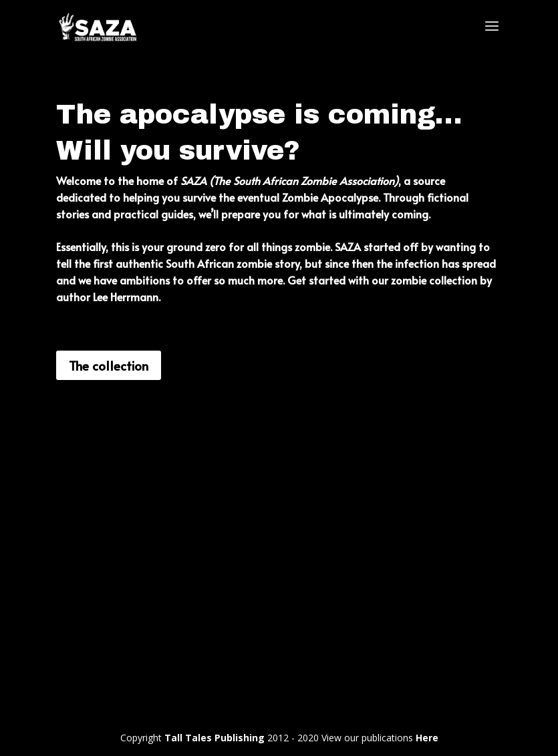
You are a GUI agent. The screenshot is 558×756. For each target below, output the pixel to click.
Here (427, 738)
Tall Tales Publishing (215, 738)
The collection (109, 365)
